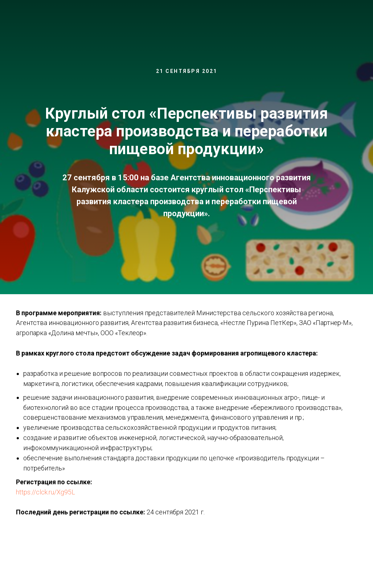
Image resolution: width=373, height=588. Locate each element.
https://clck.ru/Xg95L (46, 492)
